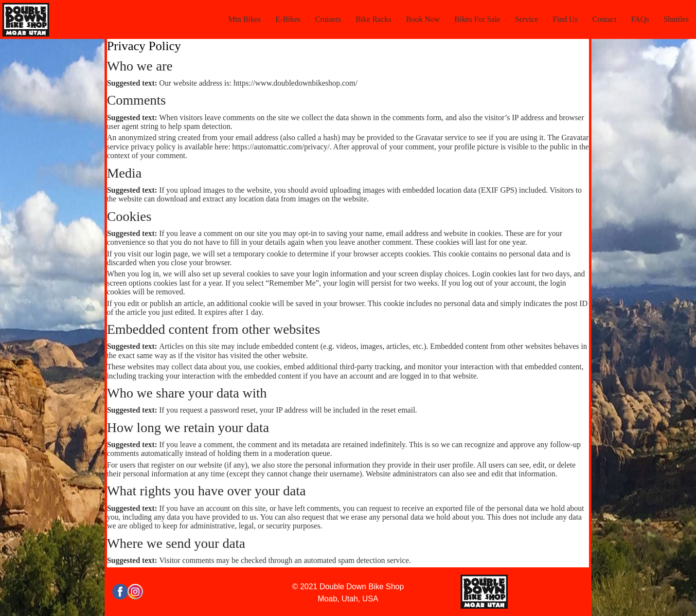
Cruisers (328, 19)
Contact (605, 19)
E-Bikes (288, 19)
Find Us (565, 19)
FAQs (640, 19)
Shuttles (676, 19)
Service (527, 19)
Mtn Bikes (244, 19)
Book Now (423, 19)
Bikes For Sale (477, 19)
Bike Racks (373, 19)
